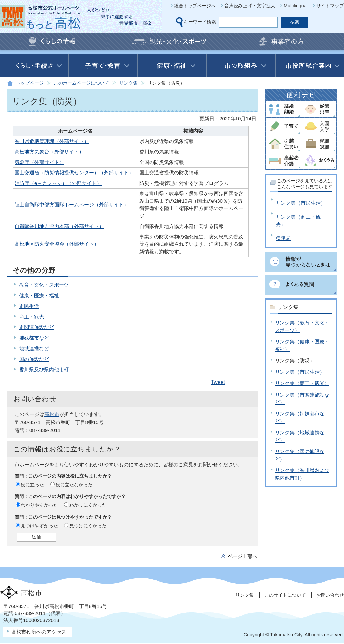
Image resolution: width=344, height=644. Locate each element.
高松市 (52, 414)
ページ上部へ (242, 556)
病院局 (283, 238)
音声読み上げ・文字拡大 (250, 6)
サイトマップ (330, 6)
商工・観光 (32, 317)
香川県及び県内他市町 (44, 370)
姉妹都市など (34, 338)
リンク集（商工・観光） (302, 383)
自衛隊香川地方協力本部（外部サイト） (59, 226)
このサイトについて (285, 595)
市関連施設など (37, 327)
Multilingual (296, 6)
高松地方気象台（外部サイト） (49, 152)
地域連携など (34, 348)
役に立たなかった (74, 485)
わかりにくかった (88, 505)
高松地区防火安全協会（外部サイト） (57, 244)
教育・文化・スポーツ (44, 285)
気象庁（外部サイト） (39, 162)
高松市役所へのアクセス (39, 632)
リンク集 (128, 83)
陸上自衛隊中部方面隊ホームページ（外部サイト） (72, 205)
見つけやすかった (39, 526)
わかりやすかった (39, 505)
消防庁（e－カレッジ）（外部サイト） (58, 183)
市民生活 (29, 306)
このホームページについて (81, 83)
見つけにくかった (88, 526)
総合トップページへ (195, 6)
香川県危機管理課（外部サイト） (52, 141)
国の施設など (34, 359)
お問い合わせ (330, 595)
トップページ (30, 83)
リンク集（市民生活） (301, 203)
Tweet (218, 382)
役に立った (32, 485)
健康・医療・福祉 (39, 296)
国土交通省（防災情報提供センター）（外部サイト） (74, 172)
